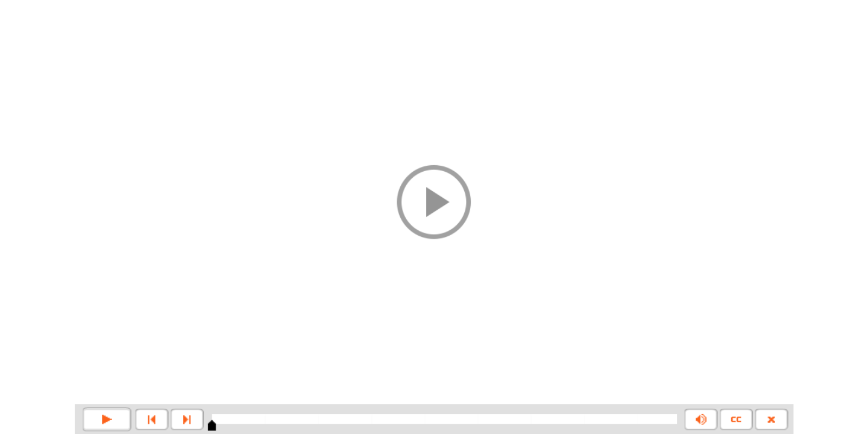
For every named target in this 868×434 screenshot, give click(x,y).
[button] (434, 202)
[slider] (212, 426)
